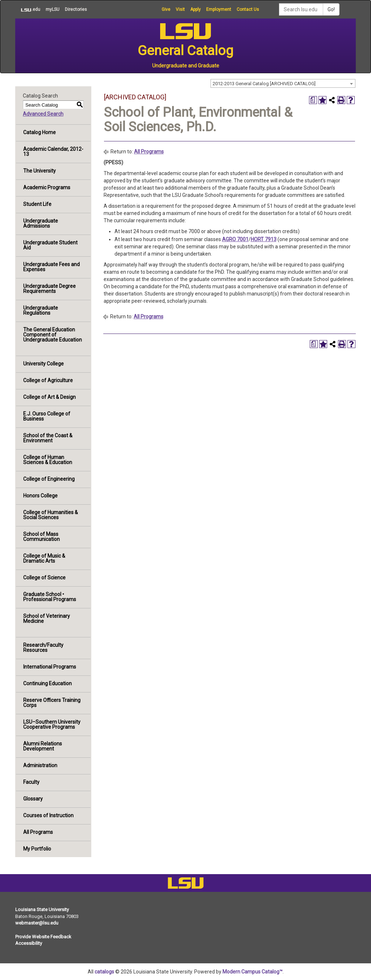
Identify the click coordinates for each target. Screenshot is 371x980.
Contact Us (248, 9)
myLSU (53, 9)
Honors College (40, 496)
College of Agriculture (48, 380)
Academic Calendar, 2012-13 (53, 152)
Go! (331, 9)
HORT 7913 (264, 239)
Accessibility (29, 943)
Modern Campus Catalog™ (253, 972)
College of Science (44, 578)
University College (43, 364)
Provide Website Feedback (43, 937)
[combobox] (283, 83)
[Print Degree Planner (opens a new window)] (313, 100)
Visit (180, 9)
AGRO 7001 (235, 239)
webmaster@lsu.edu (37, 923)
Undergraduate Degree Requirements (49, 289)
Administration (40, 765)
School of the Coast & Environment (48, 438)
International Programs (50, 667)
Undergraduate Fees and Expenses (51, 267)
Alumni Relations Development (43, 746)
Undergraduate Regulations (41, 310)
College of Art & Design (49, 397)
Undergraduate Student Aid (50, 245)
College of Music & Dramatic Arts (44, 558)
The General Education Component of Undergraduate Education (53, 335)
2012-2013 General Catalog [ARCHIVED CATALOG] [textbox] (264, 84)
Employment (219, 9)
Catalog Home (39, 132)
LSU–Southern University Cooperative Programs (52, 724)
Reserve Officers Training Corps (52, 703)
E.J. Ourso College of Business (47, 416)
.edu (28, 9)
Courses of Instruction (48, 815)
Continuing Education (47, 683)
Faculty (31, 782)
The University (39, 171)
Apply (195, 9)
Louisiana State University (42, 909)
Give (166, 9)
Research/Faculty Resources (43, 648)
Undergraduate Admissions (41, 223)
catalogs (104, 972)
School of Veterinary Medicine (47, 619)
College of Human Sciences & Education (48, 460)
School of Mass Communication (41, 537)
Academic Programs (47, 187)
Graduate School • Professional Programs (50, 597)
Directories (76, 9)
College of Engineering (49, 479)
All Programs (38, 832)
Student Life (37, 204)
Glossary (33, 799)
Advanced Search (43, 114)
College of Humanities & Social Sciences (51, 515)
